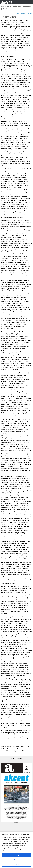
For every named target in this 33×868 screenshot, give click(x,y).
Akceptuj (17, 855)
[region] (16, 850)
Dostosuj (17, 860)
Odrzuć (17, 865)
